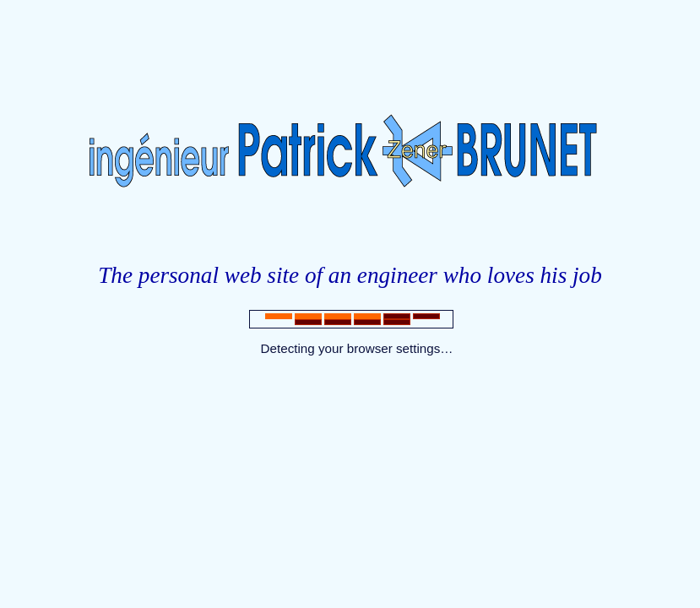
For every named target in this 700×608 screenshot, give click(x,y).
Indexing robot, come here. (350, 386)
